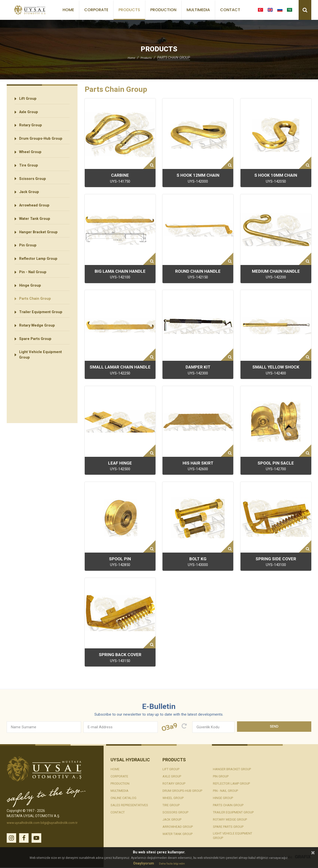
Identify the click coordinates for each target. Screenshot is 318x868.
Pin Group (29, 257)
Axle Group (30, 114)
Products (129, 10)
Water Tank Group (37, 229)
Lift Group (29, 99)
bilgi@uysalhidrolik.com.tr (63, 823)
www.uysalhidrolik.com (25, 823)
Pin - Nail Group (34, 286)
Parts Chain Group (37, 315)
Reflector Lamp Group (40, 272)
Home (68, 10)
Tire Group (30, 171)
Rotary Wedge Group (39, 344)
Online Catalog (124, 798)
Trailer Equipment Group (42, 329)
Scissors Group (34, 185)
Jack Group (30, 200)
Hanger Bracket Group (41, 243)
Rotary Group (32, 128)
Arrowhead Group (36, 214)
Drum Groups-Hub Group (43, 142)
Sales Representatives (132, 805)
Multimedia (198, 10)
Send (274, 727)
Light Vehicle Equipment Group (42, 376)
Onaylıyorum (143, 863)
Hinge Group (31, 301)
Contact (230, 10)
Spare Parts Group (37, 358)
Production (163, 10)
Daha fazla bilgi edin (172, 864)
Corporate (96, 10)
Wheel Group (32, 157)
